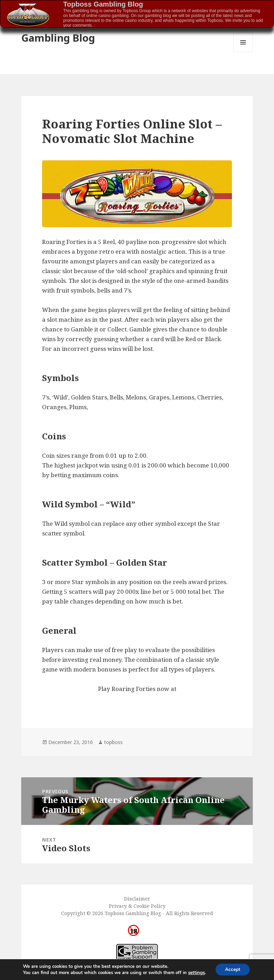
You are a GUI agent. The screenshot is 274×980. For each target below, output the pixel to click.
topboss (113, 742)
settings (195, 972)
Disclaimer (137, 899)
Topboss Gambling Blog (103, 4)
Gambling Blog (58, 38)
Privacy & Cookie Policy (137, 906)
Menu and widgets (243, 52)
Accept (233, 969)
